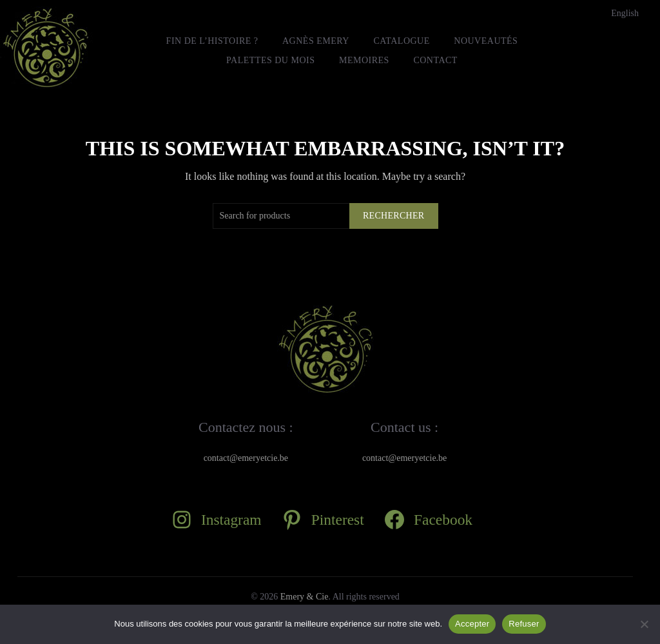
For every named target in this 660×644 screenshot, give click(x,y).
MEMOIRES (364, 60)
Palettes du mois (270, 60)
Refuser (524, 624)
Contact (435, 60)
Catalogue (401, 41)
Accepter (472, 624)
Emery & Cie (305, 597)
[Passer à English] (625, 14)
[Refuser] (644, 624)
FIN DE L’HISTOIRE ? (212, 41)
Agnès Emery (316, 41)
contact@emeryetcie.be (246, 458)
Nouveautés (486, 41)
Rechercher (394, 216)
